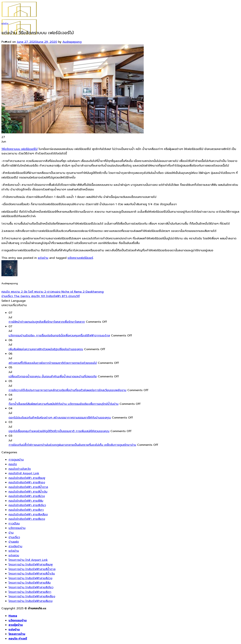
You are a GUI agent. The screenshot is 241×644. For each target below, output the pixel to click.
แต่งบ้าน (5, 23)
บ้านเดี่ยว (14, 537)
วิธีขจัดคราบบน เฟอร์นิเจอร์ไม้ (19, 149)
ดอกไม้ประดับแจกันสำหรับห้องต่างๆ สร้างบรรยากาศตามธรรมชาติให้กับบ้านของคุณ (60, 418)
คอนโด (13, 464)
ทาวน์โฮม (14, 524)
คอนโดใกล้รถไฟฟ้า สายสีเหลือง (28, 515)
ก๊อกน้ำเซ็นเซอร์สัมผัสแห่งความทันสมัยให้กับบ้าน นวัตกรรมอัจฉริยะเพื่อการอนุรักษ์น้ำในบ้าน (63, 404)
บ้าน (11, 533)
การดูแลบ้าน (16, 460)
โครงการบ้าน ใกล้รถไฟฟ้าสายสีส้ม (30, 583)
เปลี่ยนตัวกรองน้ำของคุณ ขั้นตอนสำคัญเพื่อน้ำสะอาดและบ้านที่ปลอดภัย (53, 376)
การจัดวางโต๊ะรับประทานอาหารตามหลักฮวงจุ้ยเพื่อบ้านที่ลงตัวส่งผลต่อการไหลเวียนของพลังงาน (67, 390)
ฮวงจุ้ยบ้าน (15, 546)
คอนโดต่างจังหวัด (20, 469)
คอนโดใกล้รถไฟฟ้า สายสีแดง (27, 519)
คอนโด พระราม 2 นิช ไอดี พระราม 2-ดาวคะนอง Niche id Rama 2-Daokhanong (53, 292)
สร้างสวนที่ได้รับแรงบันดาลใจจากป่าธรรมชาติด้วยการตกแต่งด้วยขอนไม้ (53, 363)
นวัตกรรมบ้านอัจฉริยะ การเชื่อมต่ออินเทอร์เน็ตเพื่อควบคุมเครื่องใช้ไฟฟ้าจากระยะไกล (59, 336)
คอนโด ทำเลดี (18, 639)
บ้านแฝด (14, 542)
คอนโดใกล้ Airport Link (24, 473)
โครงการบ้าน (17, 634)
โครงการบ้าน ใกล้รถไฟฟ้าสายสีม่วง (30, 578)
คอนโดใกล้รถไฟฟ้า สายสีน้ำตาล (28, 487)
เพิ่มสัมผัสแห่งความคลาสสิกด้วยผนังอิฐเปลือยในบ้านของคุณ (46, 349)
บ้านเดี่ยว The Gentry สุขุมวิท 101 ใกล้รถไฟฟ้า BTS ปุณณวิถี (41, 296)
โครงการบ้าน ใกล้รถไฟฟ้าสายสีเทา (30, 592)
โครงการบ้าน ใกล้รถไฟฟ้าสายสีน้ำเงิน (32, 574)
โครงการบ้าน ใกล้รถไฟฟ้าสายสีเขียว (31, 587)
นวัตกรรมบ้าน (17, 528)
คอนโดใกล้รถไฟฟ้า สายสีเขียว (27, 505)
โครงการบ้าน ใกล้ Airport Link (28, 560)
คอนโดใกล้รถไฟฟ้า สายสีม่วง (27, 496)
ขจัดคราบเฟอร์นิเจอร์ (80, 258)
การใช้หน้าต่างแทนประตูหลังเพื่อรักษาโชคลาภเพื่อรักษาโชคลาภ (47, 322)
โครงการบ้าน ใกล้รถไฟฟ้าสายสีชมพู (31, 565)
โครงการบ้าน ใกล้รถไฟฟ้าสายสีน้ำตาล (32, 569)
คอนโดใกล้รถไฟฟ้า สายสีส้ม (26, 501)
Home (13, 616)
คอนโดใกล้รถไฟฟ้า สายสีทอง (27, 482)
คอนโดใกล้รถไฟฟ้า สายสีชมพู (27, 478)
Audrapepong (72, 42)
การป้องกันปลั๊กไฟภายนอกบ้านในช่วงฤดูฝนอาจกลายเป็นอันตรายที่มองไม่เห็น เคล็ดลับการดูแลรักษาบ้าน (72, 445)
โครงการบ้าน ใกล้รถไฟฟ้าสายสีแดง (31, 601)
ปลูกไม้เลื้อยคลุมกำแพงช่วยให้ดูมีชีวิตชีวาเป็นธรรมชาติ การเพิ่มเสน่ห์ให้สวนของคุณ (59, 431)
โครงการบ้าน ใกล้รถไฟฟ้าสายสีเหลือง (32, 596)
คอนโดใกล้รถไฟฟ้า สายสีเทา (26, 510)
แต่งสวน (14, 555)
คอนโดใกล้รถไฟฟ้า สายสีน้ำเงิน (28, 492)
